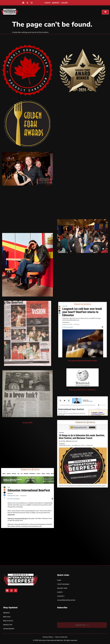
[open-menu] (105, 12)
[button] (29, 12)
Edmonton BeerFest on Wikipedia (82, 390)
